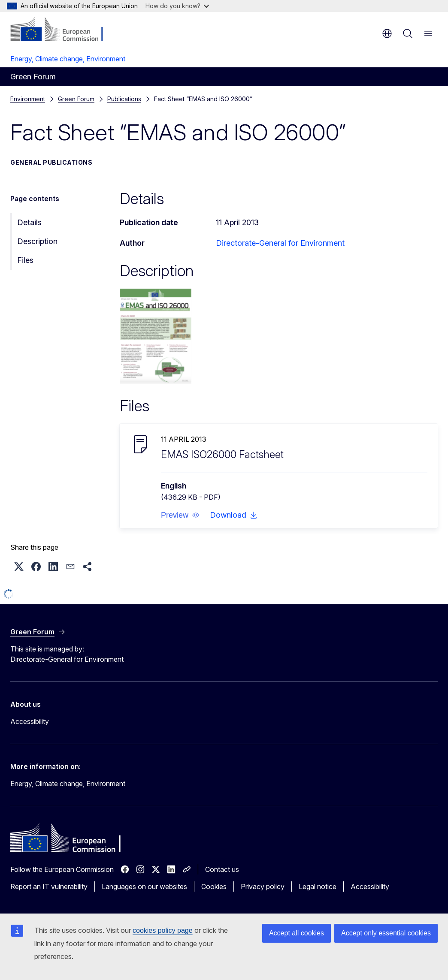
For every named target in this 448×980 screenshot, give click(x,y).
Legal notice (318, 887)
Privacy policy (263, 887)
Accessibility (30, 721)
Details (29, 222)
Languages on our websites (144, 887)
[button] (180, 515)
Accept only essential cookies (386, 933)
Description (37, 241)
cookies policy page (163, 930)
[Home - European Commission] (62, 30)
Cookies (214, 887)
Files (25, 260)
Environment (28, 99)
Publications (75, 99)
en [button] (387, 33)
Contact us (222, 869)
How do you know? (177, 6)
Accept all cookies (297, 933)
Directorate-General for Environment (280, 243)
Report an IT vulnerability (49, 887)
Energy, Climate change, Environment (68, 59)
